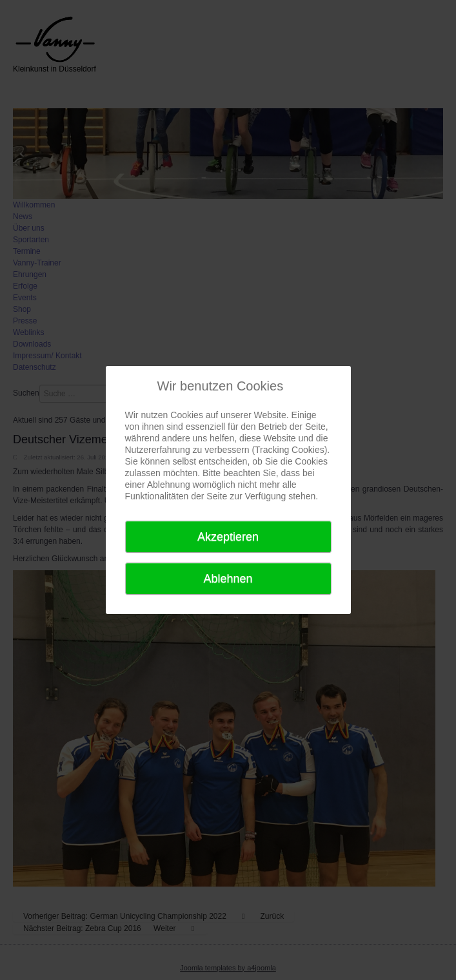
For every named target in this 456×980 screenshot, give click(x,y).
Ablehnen (228, 579)
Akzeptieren (228, 537)
